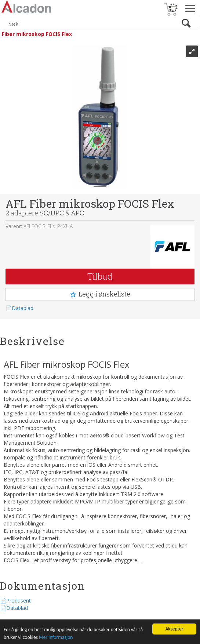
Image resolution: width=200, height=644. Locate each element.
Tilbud (100, 276)
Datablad (23, 308)
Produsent (19, 601)
